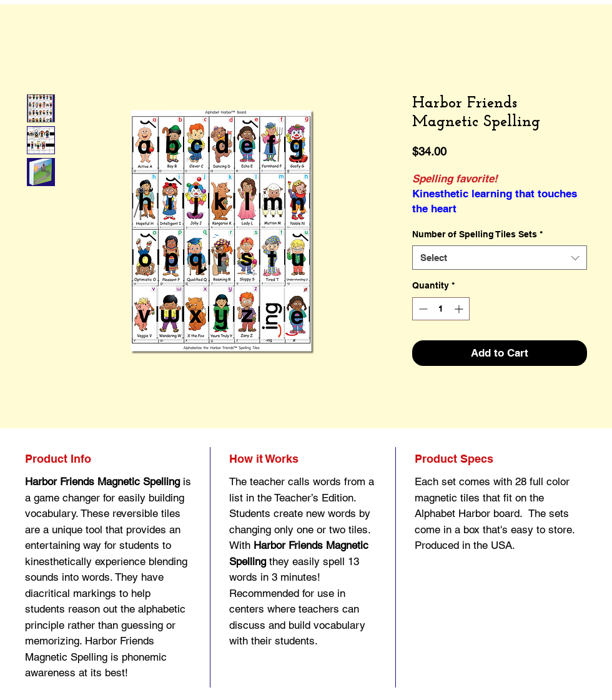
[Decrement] (422, 309)
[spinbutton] (441, 309)
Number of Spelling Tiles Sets (477, 234)
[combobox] (500, 258)
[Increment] (460, 309)
